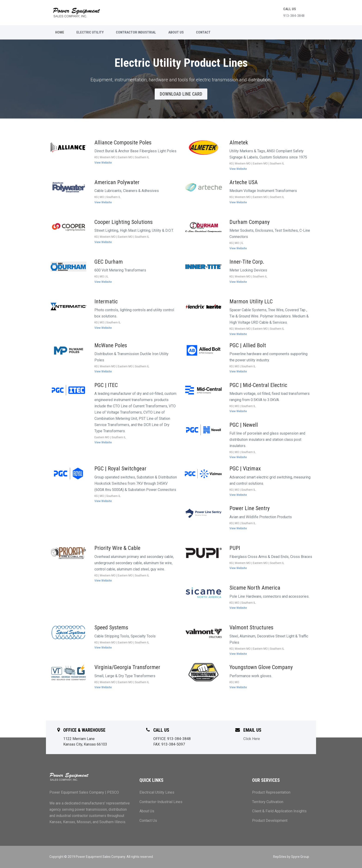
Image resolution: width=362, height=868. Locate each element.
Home (60, 32)
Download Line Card (181, 94)
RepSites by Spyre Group (291, 857)
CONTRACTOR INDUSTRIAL (136, 32)
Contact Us (148, 821)
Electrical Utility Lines (157, 792)
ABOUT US (176, 32)
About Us (147, 811)
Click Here (252, 739)
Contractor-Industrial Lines (161, 802)
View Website (103, 163)
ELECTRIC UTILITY (90, 32)
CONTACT (203, 32)
